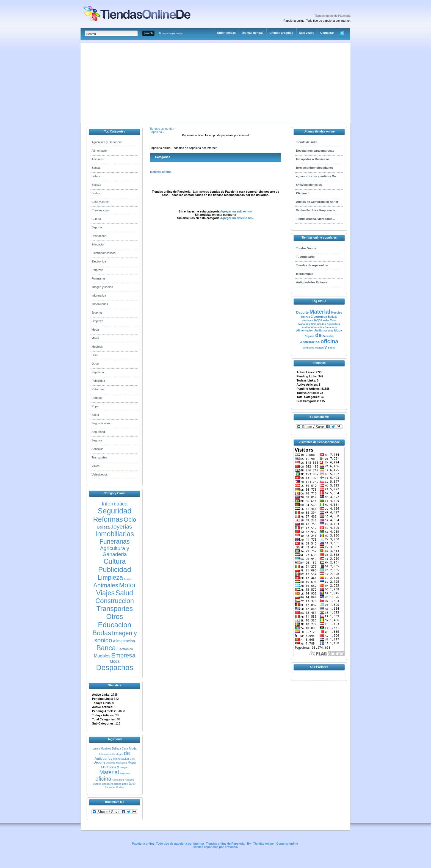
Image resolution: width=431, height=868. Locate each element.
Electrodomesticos (103, 253)
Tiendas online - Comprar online (276, 844)
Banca (96, 168)
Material (109, 772)
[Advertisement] (169, 82)
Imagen (124, 767)
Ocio (95, 355)
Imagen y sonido (102, 287)
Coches (120, 787)
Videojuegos (100, 474)
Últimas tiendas (253, 33)
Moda (95, 330)
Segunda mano (101, 423)
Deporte (97, 227)
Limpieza (97, 321)
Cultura (96, 219)
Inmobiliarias (100, 304)
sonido (96, 749)
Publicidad (98, 381)
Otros (95, 364)
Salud (95, 415)
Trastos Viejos (306, 248)
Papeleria (98, 372)
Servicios (97, 449)
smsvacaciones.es (309, 185)
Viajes (96, 466)
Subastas (110, 787)
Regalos (97, 398)
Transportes (99, 457)
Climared (302, 193)
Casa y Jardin (100, 202)
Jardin (132, 784)
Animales (98, 159)
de (127, 753)
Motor (95, 338)
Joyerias (97, 313)
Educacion (98, 244)
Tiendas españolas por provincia (215, 847)
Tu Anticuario (305, 257)
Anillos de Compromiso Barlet (317, 202)
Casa (125, 749)
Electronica (99, 261)
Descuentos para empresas (315, 151)
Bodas (96, 193)
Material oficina (161, 172)
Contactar (327, 33)
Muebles (97, 347)
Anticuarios (103, 758)
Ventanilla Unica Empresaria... (317, 210)
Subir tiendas (226, 33)
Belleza (96, 185)
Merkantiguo (305, 274)
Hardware (118, 754)
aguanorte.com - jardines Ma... (317, 176)
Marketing (121, 763)
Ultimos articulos (281, 33)
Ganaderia (108, 784)
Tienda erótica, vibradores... (315, 219)
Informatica (99, 295)
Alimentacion (100, 151)
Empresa (97, 270)
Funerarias (99, 278)
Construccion (100, 210)
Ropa (95, 406)
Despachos (99, 236)
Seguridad (98, 432)
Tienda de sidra (307, 142)
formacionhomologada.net (314, 168)
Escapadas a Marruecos (313, 159)
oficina (103, 779)
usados (97, 784)
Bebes (96, 176)
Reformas (98, 389)
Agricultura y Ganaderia (107, 142)
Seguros (97, 440)
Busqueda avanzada (171, 33)
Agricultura (118, 780)
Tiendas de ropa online (312, 265)
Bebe (125, 784)
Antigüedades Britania (312, 282)
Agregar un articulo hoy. (237, 218)
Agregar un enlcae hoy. (236, 211)
